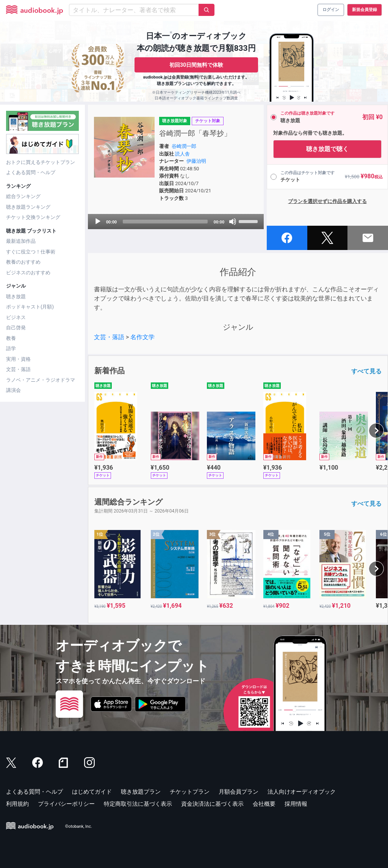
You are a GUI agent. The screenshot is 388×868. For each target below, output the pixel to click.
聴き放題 (16, 296)
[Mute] (233, 222)
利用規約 (17, 804)
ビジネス (16, 317)
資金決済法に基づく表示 (212, 804)
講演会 (13, 390)
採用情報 (296, 804)
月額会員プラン (239, 792)
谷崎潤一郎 (184, 146)
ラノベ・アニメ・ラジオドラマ (41, 380)
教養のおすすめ (23, 262)
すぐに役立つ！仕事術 (31, 252)
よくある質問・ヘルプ (31, 172)
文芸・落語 (18, 369)
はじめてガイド (92, 792)
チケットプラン (190, 792)
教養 (11, 338)
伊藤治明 (196, 161)
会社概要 (264, 804)
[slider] (165, 222)
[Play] (98, 222)
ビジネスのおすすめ (28, 273)
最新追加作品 (21, 241)
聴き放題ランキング (28, 207)
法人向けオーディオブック (302, 792)
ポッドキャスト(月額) (30, 307)
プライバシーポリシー (66, 804)
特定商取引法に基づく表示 (138, 804)
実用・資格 (18, 359)
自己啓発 (16, 328)
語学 (11, 348)
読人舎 (182, 154)
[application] (176, 222)
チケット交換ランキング (33, 217)
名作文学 (142, 337)
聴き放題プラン (141, 792)
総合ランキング (23, 196)
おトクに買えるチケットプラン (41, 162)
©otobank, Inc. (79, 826)
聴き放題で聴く (327, 149)
